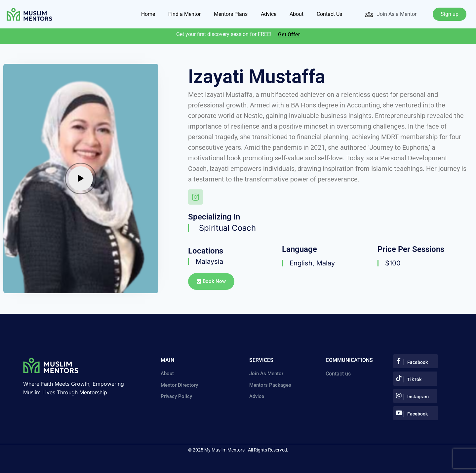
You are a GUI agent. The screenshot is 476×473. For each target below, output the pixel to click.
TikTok (414, 379)
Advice (269, 14)
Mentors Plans (231, 14)
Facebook (417, 362)
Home (148, 14)
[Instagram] (196, 197)
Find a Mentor (184, 14)
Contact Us (329, 14)
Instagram (418, 397)
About (297, 14)
